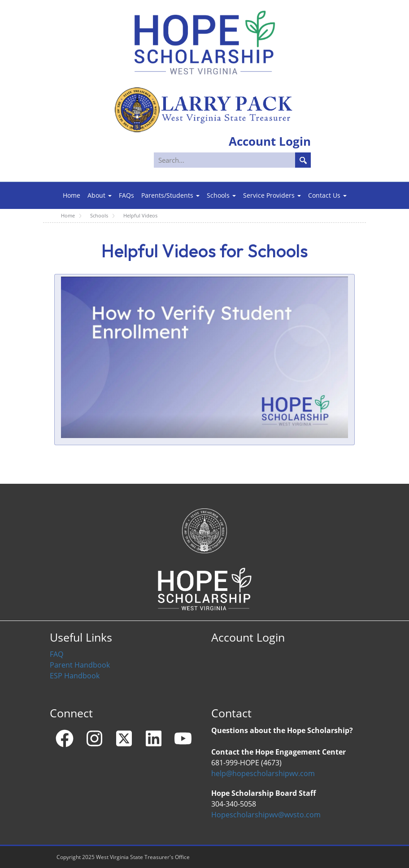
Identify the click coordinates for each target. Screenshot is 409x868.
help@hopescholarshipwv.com (263, 773)
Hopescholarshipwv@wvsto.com (266, 815)
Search (303, 160)
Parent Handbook (80, 665)
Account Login (248, 637)
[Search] (233, 160)
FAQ (57, 654)
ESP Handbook (75, 676)
